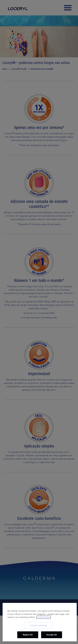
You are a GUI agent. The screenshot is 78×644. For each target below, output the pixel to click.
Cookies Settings (39, 625)
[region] (40, 622)
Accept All (51, 635)
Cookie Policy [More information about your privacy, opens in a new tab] (44, 617)
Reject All (28, 635)
